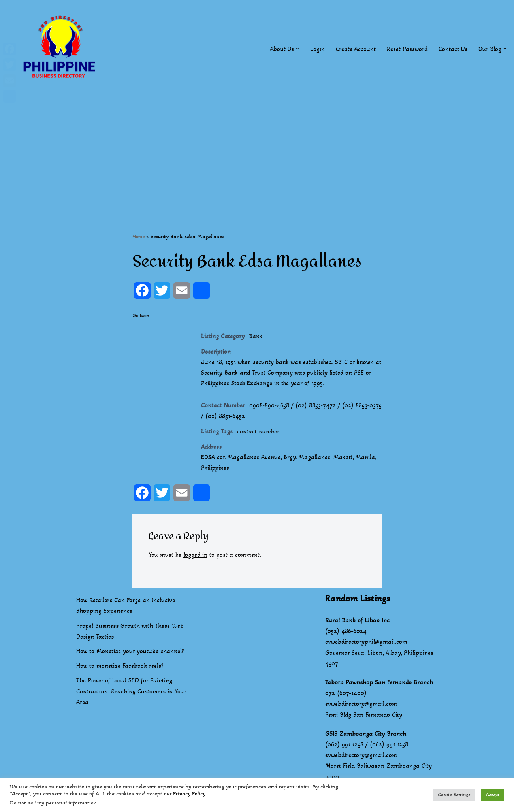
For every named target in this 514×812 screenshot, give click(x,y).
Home (138, 236)
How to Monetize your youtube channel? (130, 653)
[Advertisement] (257, 153)
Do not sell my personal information (53, 803)
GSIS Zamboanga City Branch (366, 736)
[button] (297, 49)
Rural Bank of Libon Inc (357, 623)
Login (317, 49)
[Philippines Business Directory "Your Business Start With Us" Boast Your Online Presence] (61, 49)
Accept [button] (493, 795)
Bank (256, 336)
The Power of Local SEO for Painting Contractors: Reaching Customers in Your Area (131, 694)
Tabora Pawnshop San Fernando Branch (379, 685)
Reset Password (407, 49)
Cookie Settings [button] (454, 795)
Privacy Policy (189, 794)
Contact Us (453, 49)
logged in (196, 557)
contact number (258, 433)
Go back (141, 316)
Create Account (355, 49)
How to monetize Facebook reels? (120, 668)
